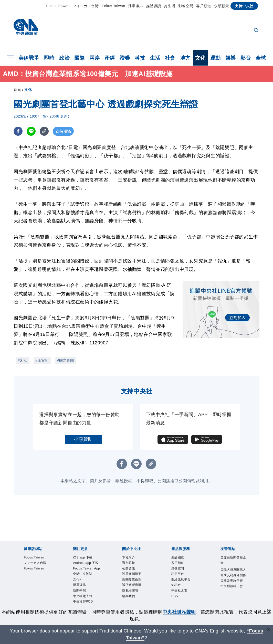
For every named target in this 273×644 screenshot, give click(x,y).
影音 (246, 58)
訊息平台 (179, 577)
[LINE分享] (31, 131)
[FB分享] (18, 131)
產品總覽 (179, 558)
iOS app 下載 (85, 558)
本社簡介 (130, 558)
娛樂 (231, 58)
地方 (185, 58)
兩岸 (95, 58)
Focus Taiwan (58, 6)
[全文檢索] (257, 31)
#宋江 (22, 360)
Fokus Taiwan (113, 6)
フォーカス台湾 (86, 6)
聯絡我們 (130, 602)
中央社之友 (181, 596)
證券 (125, 58)
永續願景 (222, 6)
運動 (216, 58)
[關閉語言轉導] (269, 630)
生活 (155, 58)
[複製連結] (44, 131)
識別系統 (130, 564)
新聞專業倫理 (134, 583)
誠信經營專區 (134, 589)
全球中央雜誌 (85, 589)
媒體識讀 (154, 6)
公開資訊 (130, 570)
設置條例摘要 (134, 577)
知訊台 (177, 589)
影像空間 (186, 6)
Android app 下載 (87, 567)
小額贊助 (83, 439)
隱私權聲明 (132, 596)
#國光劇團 (65, 360)
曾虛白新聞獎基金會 (234, 561)
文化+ (78, 596)
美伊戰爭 (29, 58)
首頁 (17, 90)
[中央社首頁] (26, 29)
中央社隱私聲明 (179, 612)
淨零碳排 (136, 6)
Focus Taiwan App (85, 580)
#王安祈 (42, 360)
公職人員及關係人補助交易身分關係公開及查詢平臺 (234, 580)
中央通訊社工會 (234, 596)
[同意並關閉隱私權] (269, 611)
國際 (80, 58)
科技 (140, 58)
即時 (49, 58)
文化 (200, 58)
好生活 (170, 6)
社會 (170, 58)
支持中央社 (244, 6)
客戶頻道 (204, 6)
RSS (175, 602)
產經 (110, 58)
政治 (64, 58)
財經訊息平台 (183, 583)
